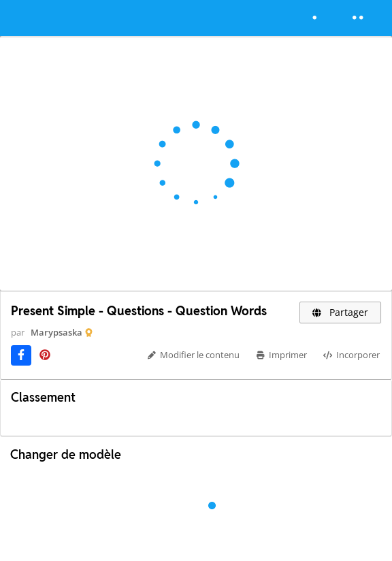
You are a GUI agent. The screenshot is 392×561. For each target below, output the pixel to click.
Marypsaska (56, 332)
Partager (341, 312)
